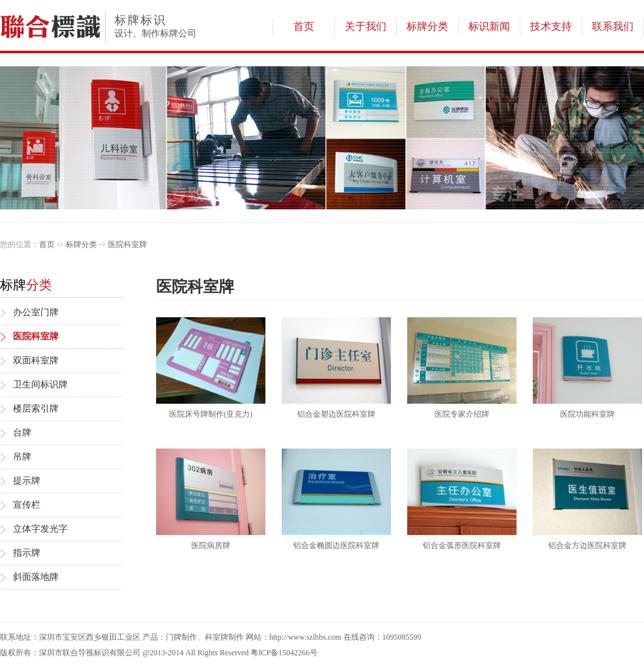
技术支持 (551, 26)
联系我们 (613, 26)
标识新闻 (489, 26)
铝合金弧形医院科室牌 (462, 545)
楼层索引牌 (36, 409)
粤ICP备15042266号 (284, 653)
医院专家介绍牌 (462, 414)
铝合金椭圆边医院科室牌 (336, 545)
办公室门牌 (36, 312)
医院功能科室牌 (587, 414)
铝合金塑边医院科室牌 (336, 414)
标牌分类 (427, 26)
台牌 (22, 433)
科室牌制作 (224, 637)
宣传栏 (27, 505)
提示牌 (27, 481)
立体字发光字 (40, 529)
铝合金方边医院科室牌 (587, 545)
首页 (304, 26)
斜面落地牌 (36, 577)
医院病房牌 (211, 545)
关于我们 (366, 26)
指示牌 (27, 553)
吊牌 (22, 457)
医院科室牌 (127, 244)
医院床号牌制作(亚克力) (211, 414)
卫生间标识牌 (40, 385)
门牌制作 (181, 637)
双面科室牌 (36, 360)
